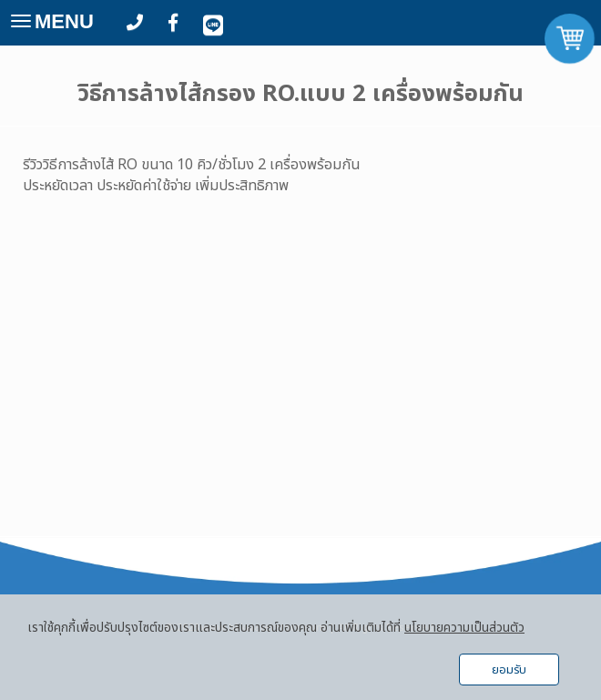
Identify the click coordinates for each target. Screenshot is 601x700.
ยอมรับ (509, 670)
